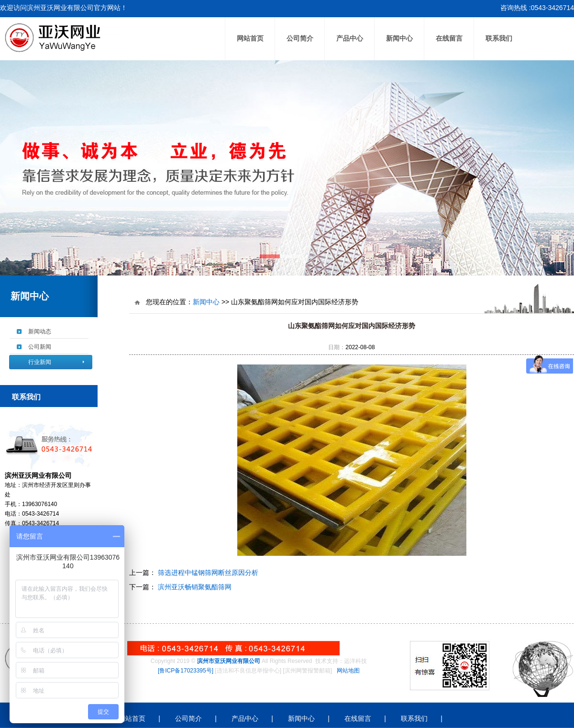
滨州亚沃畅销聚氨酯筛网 (194, 587)
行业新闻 (40, 362)
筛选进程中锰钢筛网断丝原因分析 (207, 573)
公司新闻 (40, 347)
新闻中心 (399, 39)
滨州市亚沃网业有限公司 (229, 661)
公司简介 (300, 39)
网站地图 (348, 671)
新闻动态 (40, 331)
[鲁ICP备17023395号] (186, 671)
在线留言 (449, 39)
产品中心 (350, 39)
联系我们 (499, 39)
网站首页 (250, 39)
